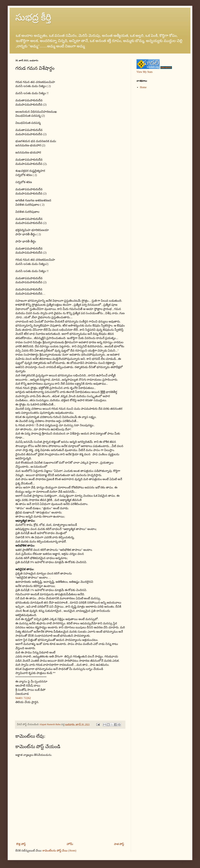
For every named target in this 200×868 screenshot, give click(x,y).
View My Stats (145, 72)
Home (143, 87)
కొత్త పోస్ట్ (21, 844)
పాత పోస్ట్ (119, 844)
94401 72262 (23, 698)
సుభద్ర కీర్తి (33, 17)
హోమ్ (70, 844)
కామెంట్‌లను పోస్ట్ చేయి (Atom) (59, 851)
